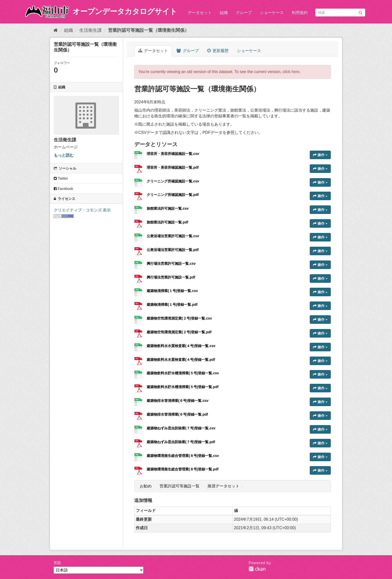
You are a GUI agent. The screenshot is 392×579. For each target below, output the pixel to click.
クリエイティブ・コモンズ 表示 (82, 210)
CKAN (257, 569)
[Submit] (361, 12)
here (295, 72)
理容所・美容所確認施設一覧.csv (173, 154)
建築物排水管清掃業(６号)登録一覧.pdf (177, 414)
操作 (320, 155)
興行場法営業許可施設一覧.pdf (171, 277)
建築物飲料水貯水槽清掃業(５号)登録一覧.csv (183, 373)
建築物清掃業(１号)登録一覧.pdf (172, 305)
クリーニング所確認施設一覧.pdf (173, 195)
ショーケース (272, 13)
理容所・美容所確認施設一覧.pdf (173, 167)
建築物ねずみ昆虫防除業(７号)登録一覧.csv (181, 428)
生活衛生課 (90, 30)
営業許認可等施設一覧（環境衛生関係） (148, 30)
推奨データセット (223, 486)
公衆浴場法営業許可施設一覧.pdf (173, 250)
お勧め (146, 486)
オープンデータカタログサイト (125, 11)
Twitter (61, 178)
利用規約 (300, 13)
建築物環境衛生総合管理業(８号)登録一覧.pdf (183, 469)
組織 (224, 13)
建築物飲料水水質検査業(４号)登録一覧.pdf (181, 360)
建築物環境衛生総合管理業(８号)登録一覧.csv (183, 456)
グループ (244, 13)
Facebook (63, 189)
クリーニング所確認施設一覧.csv (173, 181)
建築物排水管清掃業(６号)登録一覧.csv (178, 401)
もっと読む (64, 155)
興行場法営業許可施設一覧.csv (171, 263)
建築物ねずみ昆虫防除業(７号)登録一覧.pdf (181, 442)
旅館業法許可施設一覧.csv (168, 208)
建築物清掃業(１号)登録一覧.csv (172, 291)
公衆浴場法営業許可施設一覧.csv (173, 236)
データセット (200, 13)
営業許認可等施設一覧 (179, 486)
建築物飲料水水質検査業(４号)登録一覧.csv (181, 346)
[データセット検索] (340, 13)
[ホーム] (56, 30)
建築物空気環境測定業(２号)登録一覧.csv (179, 318)
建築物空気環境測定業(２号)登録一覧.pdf (179, 332)
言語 (57, 563)
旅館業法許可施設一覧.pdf (167, 222)
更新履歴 (218, 51)
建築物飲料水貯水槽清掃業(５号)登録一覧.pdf (183, 387)
